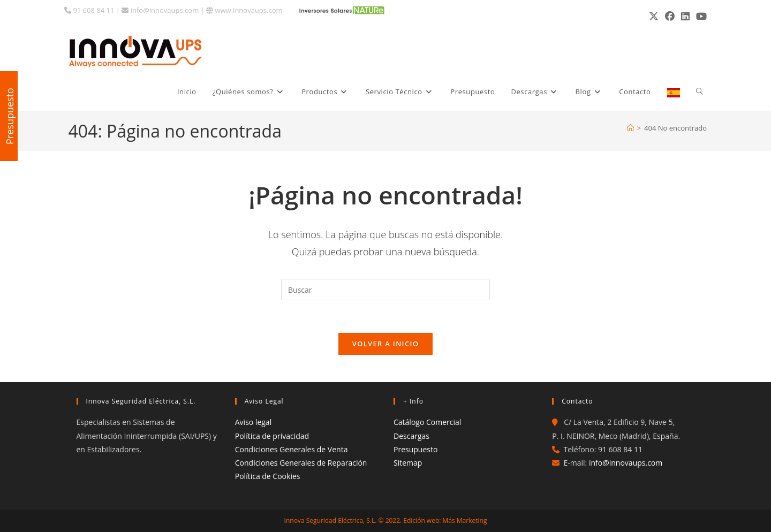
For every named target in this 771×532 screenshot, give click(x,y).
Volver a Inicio (385, 344)
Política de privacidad (272, 436)
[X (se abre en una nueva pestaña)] (654, 16)
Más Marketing (465, 520)
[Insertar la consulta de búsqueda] (385, 290)
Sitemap (408, 463)
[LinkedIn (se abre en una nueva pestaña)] (685, 16)
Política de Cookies (268, 476)
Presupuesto (415, 449)
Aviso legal (253, 422)
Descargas (411, 436)
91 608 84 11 (89, 10)
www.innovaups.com (244, 10)
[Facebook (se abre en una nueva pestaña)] (670, 16)
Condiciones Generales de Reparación (301, 463)
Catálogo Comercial (427, 422)
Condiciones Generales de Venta (292, 449)
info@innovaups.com (160, 10)
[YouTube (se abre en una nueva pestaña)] (700, 16)
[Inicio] (630, 128)
